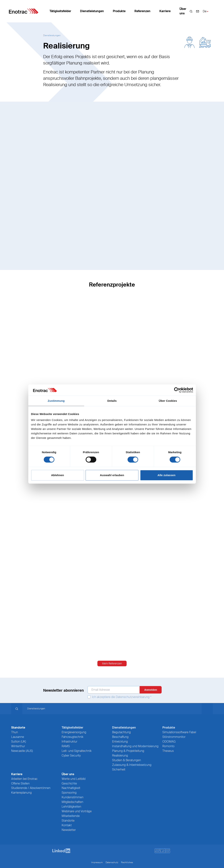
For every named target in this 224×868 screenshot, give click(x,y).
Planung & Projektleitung (128, 751)
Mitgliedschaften (72, 802)
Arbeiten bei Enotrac (24, 779)
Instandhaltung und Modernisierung (135, 746)
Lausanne (18, 737)
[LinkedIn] (62, 851)
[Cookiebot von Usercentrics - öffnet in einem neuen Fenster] (177, 390)
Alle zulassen (166, 475)
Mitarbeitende (71, 816)
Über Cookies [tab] (168, 401)
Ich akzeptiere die (119, 697)
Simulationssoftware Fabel (179, 732)
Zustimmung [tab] (56, 401)
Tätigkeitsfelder (60, 11)
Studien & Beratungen (127, 760)
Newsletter (69, 830)
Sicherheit (119, 769)
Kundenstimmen (73, 797)
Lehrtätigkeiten (71, 807)
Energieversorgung (74, 732)
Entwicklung (120, 742)
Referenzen (142, 11)
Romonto (168, 746)
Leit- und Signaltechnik (77, 751)
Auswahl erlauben (112, 475)
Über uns (183, 11)
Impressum (97, 862)
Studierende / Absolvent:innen (31, 788)
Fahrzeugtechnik (73, 737)
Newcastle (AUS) (22, 751)
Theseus (168, 751)
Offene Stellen (20, 783)
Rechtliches (127, 862)
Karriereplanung (21, 793)
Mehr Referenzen (112, 663)
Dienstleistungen (92, 11)
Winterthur (18, 746)
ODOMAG (169, 742)
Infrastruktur (69, 742)
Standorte (68, 821)
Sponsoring (69, 793)
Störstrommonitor (174, 737)
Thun (15, 732)
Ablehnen (57, 475)
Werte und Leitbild (74, 779)
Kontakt (67, 825)
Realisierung (120, 755)
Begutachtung (121, 732)
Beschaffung (120, 737)
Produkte (119, 11)
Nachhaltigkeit (71, 788)
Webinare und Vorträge (77, 811)
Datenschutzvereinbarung (133, 697)
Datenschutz (112, 862)
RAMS (66, 746)
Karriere (165, 11)
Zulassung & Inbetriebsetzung (132, 765)
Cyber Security (71, 755)
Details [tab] (112, 401)
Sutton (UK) (19, 742)
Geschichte (69, 783)
